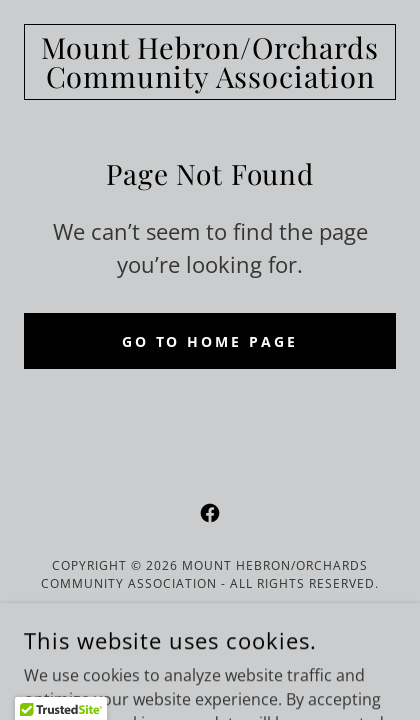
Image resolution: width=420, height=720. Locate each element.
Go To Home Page (210, 341)
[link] (210, 62)
